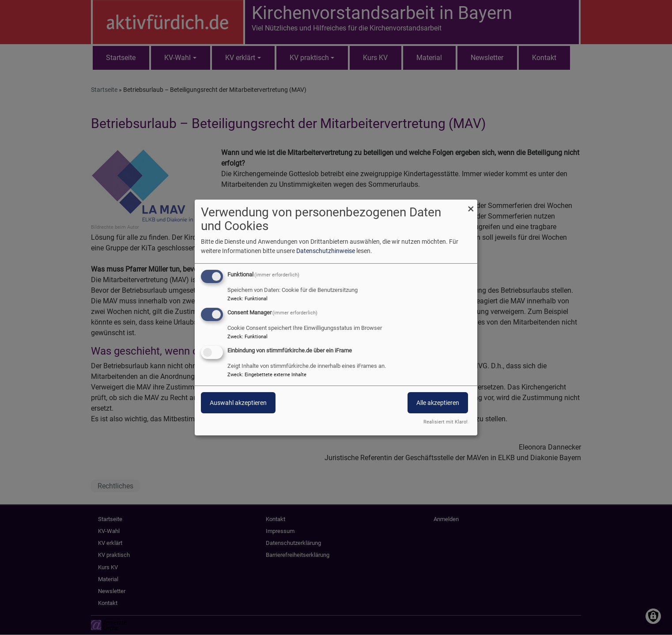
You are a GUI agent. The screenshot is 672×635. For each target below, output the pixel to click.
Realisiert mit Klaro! (445, 422)
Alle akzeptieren (438, 403)
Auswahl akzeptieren (238, 403)
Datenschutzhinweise (326, 251)
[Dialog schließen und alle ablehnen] (471, 205)
